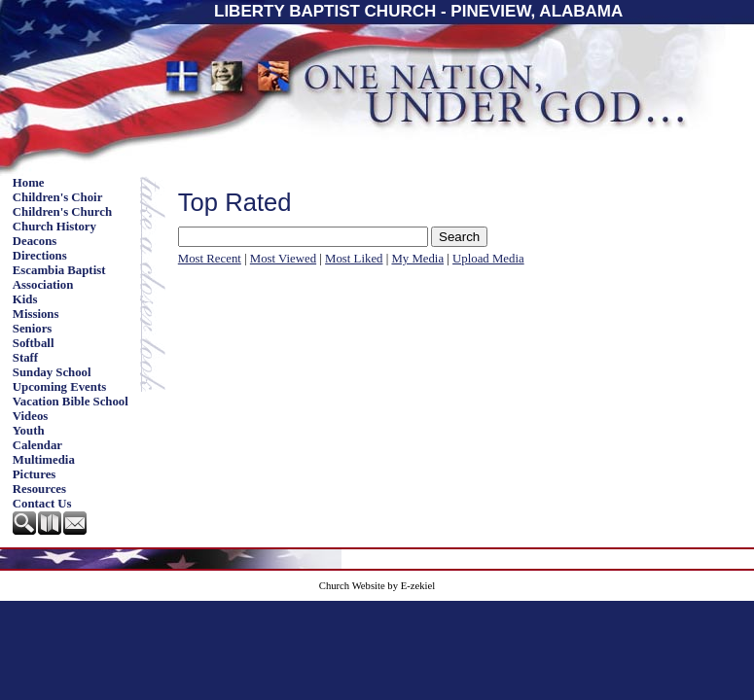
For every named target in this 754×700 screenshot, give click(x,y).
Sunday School (52, 372)
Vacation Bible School (71, 402)
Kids (25, 299)
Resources (39, 489)
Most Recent (210, 259)
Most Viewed (283, 259)
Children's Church (62, 212)
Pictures (35, 474)
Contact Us (42, 504)
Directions (40, 256)
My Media (417, 259)
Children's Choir (58, 197)
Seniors (33, 329)
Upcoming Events (59, 387)
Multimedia (44, 460)
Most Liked (354, 259)
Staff (25, 358)
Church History (54, 227)
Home (29, 183)
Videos (31, 416)
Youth (29, 431)
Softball (34, 343)
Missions (36, 314)
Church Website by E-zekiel (377, 586)
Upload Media (488, 259)
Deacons (35, 241)
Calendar (37, 445)
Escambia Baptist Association (59, 278)
